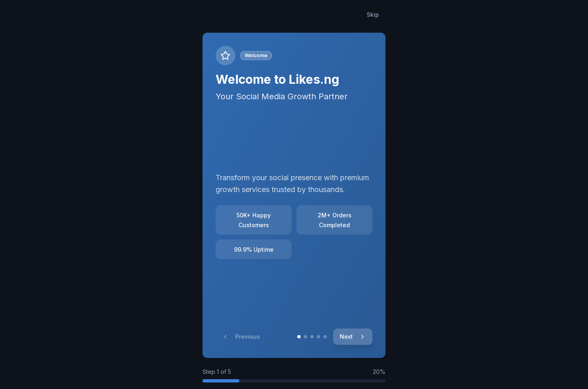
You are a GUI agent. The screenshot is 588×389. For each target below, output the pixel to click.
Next (353, 336)
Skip (373, 15)
